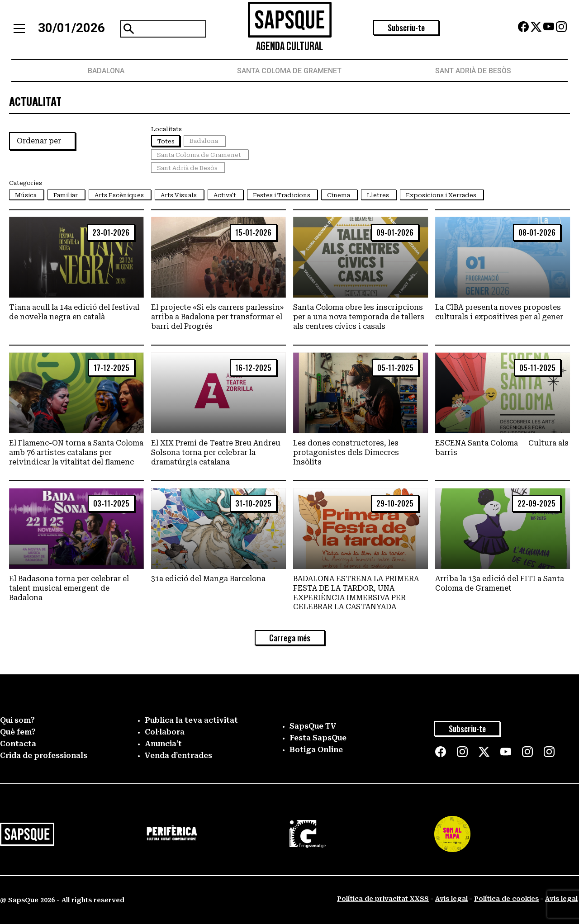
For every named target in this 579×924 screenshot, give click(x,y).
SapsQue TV (313, 726)
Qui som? (17, 720)
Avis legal (451, 899)
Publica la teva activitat (191, 720)
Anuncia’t (163, 744)
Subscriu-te (406, 28)
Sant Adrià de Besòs (473, 71)
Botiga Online (316, 750)
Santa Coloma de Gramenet (289, 71)
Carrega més (290, 638)
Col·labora (165, 732)
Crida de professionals (44, 756)
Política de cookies (506, 899)
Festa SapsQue (318, 738)
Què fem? (18, 732)
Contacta (18, 744)
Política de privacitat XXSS (383, 899)
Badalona (106, 71)
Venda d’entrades (178, 756)
